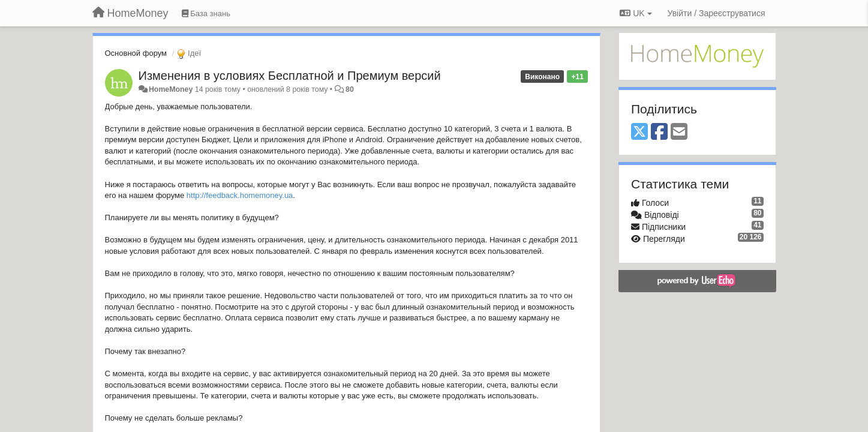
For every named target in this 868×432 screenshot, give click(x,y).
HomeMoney (171, 89)
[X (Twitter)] (639, 132)
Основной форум (136, 53)
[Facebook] (659, 132)
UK (636, 13)
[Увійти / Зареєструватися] (717, 13)
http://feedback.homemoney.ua (240, 195)
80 (350, 89)
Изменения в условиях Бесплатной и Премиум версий (290, 76)
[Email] (679, 132)
